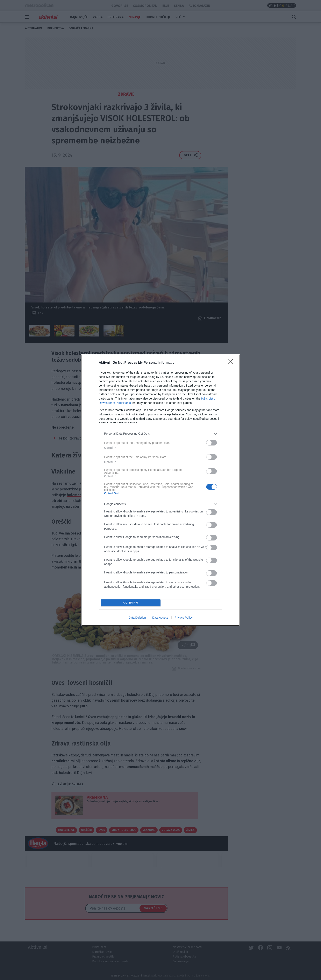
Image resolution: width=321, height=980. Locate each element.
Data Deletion (137, 618)
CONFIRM (131, 603)
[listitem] (160, 434)
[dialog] (160, 490)
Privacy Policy (184, 618)
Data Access (160, 618)
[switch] (212, 443)
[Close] (232, 363)
